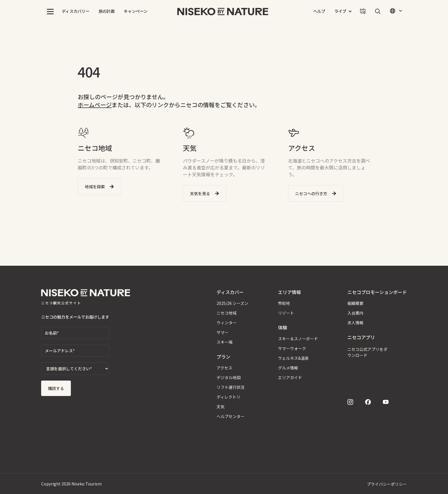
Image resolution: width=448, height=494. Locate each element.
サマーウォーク (292, 348)
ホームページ (95, 105)
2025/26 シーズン (232, 303)
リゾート (286, 313)
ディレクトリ (228, 397)
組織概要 (355, 303)
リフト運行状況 (231, 387)
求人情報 (355, 323)
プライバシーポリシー (387, 484)
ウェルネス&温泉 (293, 358)
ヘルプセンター (231, 416)
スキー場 (225, 342)
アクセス (224, 368)
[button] (50, 11)
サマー (223, 332)
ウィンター (227, 323)
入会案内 (355, 313)
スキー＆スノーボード (298, 339)
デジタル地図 (229, 377)
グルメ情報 (288, 368)
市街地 (284, 303)
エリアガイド (290, 377)
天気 (221, 407)
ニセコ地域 (227, 313)
